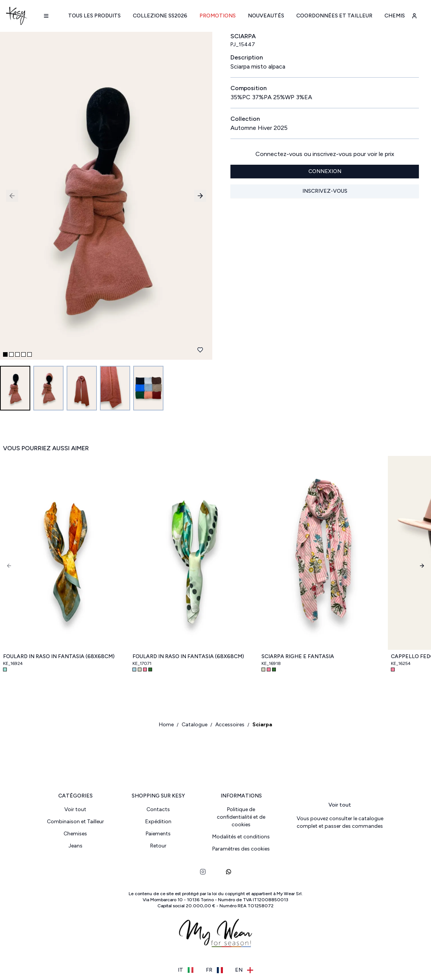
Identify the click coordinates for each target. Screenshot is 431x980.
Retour (158, 846)
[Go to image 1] (15, 388)
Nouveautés (266, 16)
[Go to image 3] (82, 388)
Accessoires (230, 725)
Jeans (75, 846)
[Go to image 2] (48, 388)
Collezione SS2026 (160, 16)
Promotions (218, 16)
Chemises (398, 16)
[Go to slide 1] (5, 354)
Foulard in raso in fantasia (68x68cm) (59, 656)
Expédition (158, 822)
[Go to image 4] (115, 388)
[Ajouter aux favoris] (200, 350)
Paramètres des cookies (241, 849)
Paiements (158, 834)
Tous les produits (94, 16)
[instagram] (203, 872)
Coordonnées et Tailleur (334, 16)
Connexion (325, 171)
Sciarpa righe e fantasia (298, 656)
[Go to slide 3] (17, 354)
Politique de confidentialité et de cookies (241, 817)
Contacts (158, 809)
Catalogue (194, 725)
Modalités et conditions (241, 837)
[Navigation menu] (46, 16)
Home (166, 725)
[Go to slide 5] (30, 354)
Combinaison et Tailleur (75, 822)
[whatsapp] (229, 872)
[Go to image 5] (148, 388)
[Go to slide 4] (23, 354)
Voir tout (75, 809)
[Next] (422, 566)
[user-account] (414, 16)
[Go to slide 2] (11, 354)
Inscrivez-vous (325, 191)
